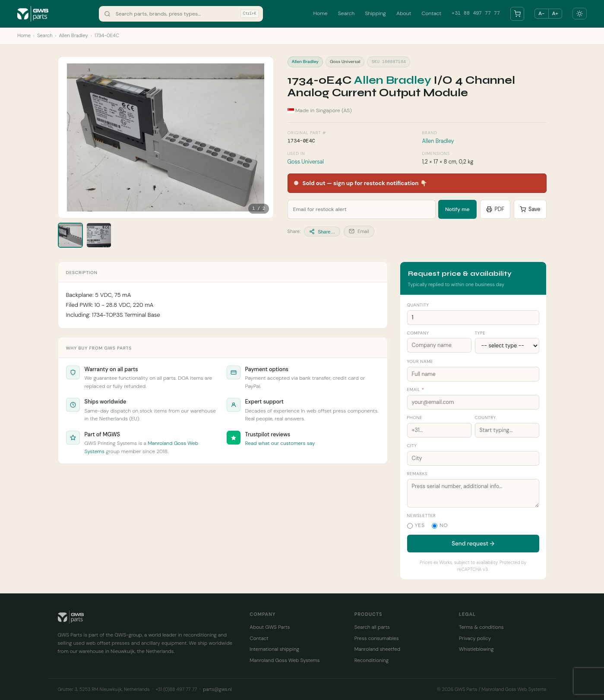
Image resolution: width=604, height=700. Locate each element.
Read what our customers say (280, 443)
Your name (420, 361)
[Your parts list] (517, 14)
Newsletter (422, 516)
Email (359, 231)
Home (320, 13)
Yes (416, 525)
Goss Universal (306, 162)
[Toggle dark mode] (580, 14)
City (412, 446)
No (440, 525)
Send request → (473, 544)
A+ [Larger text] (555, 13)
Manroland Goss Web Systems (285, 660)
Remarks (417, 474)
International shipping (274, 649)
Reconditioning (372, 660)
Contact (431, 13)
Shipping (375, 13)
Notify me (457, 209)
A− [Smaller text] (541, 13)
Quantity (418, 305)
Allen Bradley (74, 36)
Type (480, 333)
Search (346, 13)
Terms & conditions (481, 627)
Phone (415, 418)
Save (530, 209)
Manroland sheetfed (377, 649)
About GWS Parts (270, 627)
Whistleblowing (476, 649)
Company (418, 333)
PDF (495, 209)
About (404, 13)
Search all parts (372, 627)
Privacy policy (475, 638)
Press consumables (377, 638)
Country (485, 418)
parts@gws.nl (217, 689)
